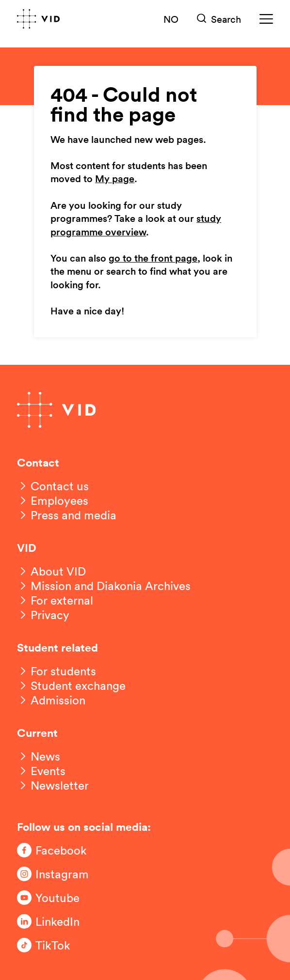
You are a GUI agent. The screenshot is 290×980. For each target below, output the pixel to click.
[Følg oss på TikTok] (56, 945)
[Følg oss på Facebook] (56, 850)
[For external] (55, 600)
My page (115, 179)
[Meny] (266, 19)
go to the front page (153, 259)
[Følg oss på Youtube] (56, 898)
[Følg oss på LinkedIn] (56, 921)
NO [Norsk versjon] (171, 19)
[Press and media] (67, 515)
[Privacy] (43, 615)
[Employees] (53, 500)
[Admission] (51, 700)
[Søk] (219, 19)
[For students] (56, 671)
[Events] (41, 771)
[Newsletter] (53, 785)
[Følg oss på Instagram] (56, 874)
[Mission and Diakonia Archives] (104, 586)
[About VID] (51, 571)
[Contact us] (53, 486)
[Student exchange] (71, 685)
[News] (39, 756)
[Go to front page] (38, 19)
